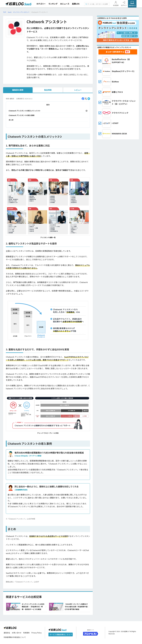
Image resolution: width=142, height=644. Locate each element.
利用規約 (27, 633)
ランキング (53, 4)
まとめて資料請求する (115, 52)
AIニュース (65, 4)
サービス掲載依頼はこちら (61, 634)
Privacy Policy (37, 633)
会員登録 (116, 5)
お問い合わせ (17, 633)
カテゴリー (41, 4)
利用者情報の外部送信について (15, 637)
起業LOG (76, 4)
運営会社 (7, 633)
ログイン (124, 5)
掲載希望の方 (132, 5)
